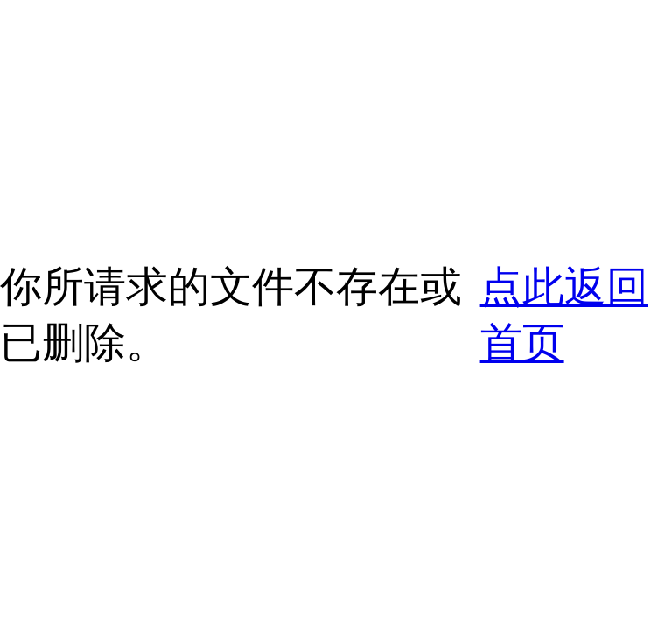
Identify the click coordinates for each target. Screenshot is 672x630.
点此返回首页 (564, 315)
